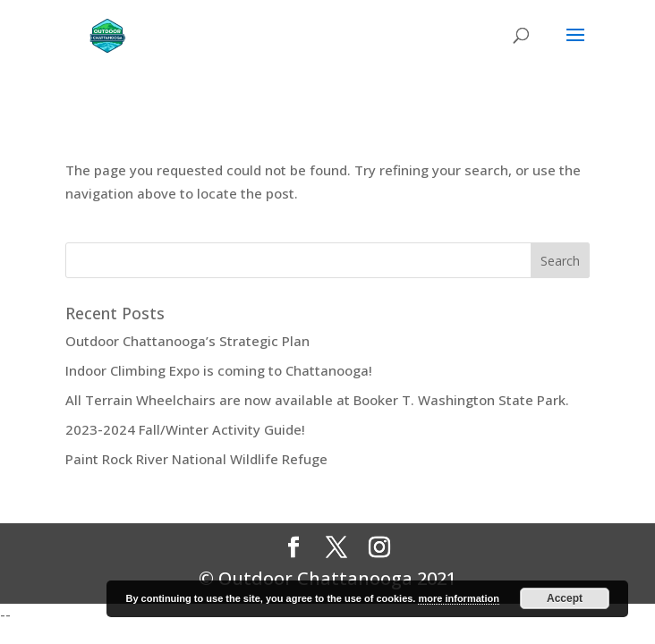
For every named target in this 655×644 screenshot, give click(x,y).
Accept (565, 598)
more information (458, 598)
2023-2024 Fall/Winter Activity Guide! (185, 429)
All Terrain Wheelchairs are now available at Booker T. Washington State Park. (317, 400)
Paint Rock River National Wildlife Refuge (196, 459)
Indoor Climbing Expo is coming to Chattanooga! (219, 370)
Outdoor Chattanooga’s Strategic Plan (187, 341)
